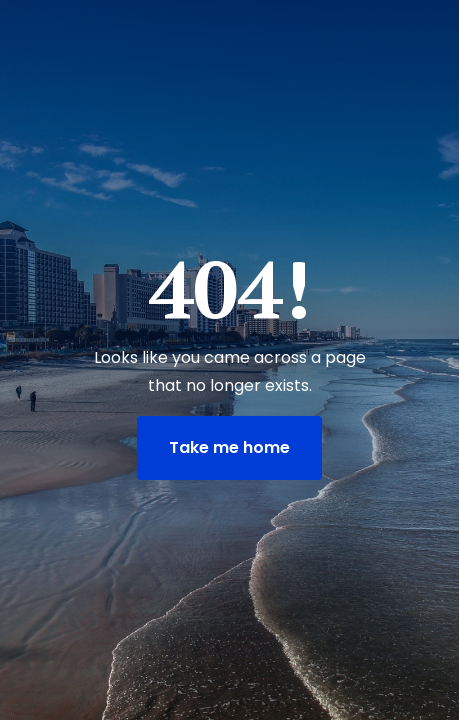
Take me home (229, 447)
